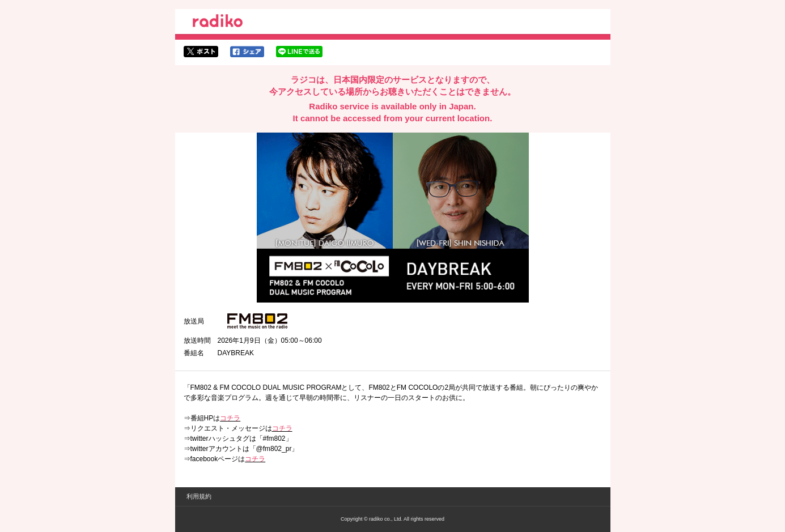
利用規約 (199, 496)
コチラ (230, 418)
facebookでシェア (247, 52)
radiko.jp (218, 23)
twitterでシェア (201, 52)
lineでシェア (299, 52)
